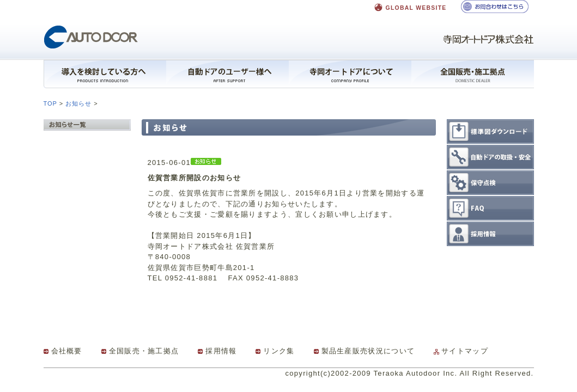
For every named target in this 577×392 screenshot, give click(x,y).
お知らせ (78, 103)
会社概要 (67, 351)
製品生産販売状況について (368, 351)
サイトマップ (465, 351)
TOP (50, 103)
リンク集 (279, 351)
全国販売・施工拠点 (144, 351)
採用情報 (221, 351)
